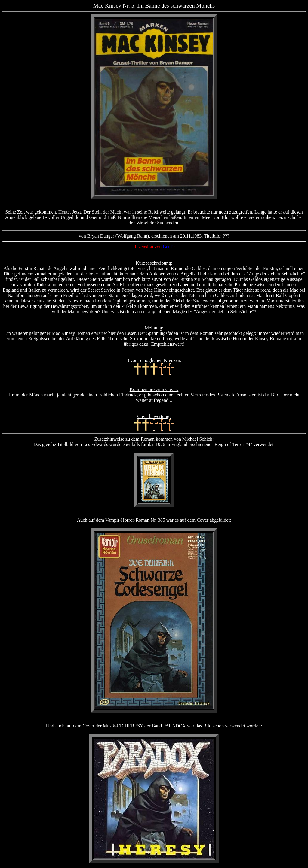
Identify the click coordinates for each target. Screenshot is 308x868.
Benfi (168, 247)
